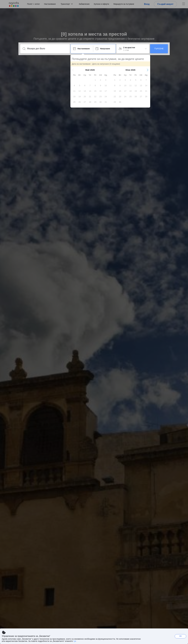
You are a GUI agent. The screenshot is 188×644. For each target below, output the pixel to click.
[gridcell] (95, 80)
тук (75, 641)
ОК (180, 636)
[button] (73, 70)
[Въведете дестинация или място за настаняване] (47, 49)
